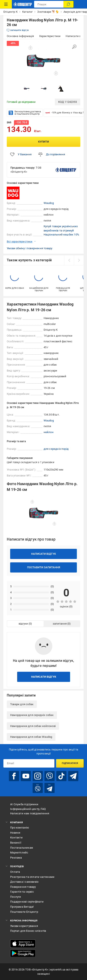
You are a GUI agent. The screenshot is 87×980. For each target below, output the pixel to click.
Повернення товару (23, 887)
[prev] (69, 260)
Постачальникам (22, 848)
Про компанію (20, 828)
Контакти (16, 838)
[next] (79, 260)
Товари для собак (22, 704)
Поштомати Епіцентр (24, 912)
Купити (43, 142)
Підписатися (70, 763)
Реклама (16, 858)
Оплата (15, 872)
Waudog (49, 203)
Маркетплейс (19, 853)
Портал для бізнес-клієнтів (28, 931)
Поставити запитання (44, 567)
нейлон (49, 432)
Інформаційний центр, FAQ (28, 809)
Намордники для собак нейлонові (33, 726)
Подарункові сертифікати (27, 902)
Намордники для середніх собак (32, 715)
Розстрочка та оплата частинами (32, 877)
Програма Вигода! (22, 907)
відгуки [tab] (23, 624)
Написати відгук (43, 554)
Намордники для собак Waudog (31, 737)
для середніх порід (56, 449)
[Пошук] (68, 4)
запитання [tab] (60, 624)
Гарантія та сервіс (22, 892)
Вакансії (16, 843)
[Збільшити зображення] (74, 47)
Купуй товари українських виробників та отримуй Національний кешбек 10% (61, 230)
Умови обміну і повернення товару (30, 248)
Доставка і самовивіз (24, 882)
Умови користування (24, 926)
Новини (15, 833)
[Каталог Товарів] (6, 4)
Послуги (16, 897)
